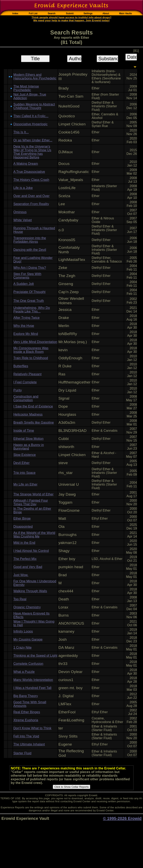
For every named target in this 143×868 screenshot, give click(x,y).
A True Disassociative (29, 172)
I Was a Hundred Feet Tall (32, 688)
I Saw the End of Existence (33, 406)
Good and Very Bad (28, 567)
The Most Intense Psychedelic (26, 88)
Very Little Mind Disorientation (35, 342)
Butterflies (21, 366)
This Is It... (21, 132)
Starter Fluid (22, 753)
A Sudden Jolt (24, 284)
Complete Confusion (28, 664)
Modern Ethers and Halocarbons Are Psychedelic (35, 77)
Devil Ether (21, 463)
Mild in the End (24, 543)
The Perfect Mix (25, 559)
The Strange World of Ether (33, 494)
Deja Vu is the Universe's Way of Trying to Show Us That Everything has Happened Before (32, 152)
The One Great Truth (29, 301)
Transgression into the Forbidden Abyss (30, 240)
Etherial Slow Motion (28, 439)
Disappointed (23, 527)
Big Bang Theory (26, 696)
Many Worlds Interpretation (33, 680)
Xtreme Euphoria (26, 720)
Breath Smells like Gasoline (34, 423)
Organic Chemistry (27, 607)
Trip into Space (24, 473)
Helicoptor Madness (28, 414)
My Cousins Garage (28, 639)
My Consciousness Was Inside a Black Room (31, 350)
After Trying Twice (26, 318)
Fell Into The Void (26, 736)
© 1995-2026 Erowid (122, 818)
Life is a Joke (23, 188)
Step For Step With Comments (27, 276)
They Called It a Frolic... (31, 116)
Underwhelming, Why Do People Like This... (32, 310)
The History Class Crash (31, 180)
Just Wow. (21, 575)
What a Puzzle (24, 672)
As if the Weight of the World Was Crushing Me (34, 535)
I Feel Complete (25, 382)
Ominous (20, 212)
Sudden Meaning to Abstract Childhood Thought (34, 106)
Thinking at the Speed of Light (35, 656)
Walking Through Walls (30, 591)
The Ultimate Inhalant (29, 744)
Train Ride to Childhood (31, 358)
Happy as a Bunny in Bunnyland (29, 447)
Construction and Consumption (26, 398)
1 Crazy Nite (22, 648)
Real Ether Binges (27, 712)
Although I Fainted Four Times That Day (31, 502)
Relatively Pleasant (27, 374)
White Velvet (23, 220)
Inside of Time (24, 431)
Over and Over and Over (31, 196)
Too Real (20, 599)
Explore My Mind (26, 334)
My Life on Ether (25, 484)
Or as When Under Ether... (33, 140)
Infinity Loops (23, 631)
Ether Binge (22, 518)
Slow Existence (25, 455)
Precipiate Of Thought (29, 292)
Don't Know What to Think (32, 728)
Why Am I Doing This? (30, 268)
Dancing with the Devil (30, 250)
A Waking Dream (26, 164)
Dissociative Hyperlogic (30, 124)
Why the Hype (24, 326)
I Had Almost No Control (31, 551)
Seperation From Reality (31, 204)
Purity (18, 390)
